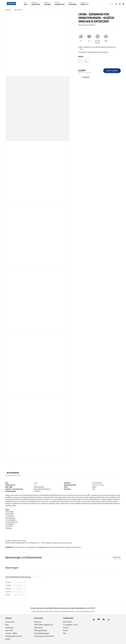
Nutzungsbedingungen (42, 633)
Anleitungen (9, 628)
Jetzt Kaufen (112, 71)
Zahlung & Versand (41, 630)
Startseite (8, 10)
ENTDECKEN (36, 4)
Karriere (66, 628)
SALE (26, 4)
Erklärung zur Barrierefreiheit (44, 636)
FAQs (7, 625)
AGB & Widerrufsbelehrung (43, 625)
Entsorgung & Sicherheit (14, 636)
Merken (85, 77)
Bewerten (117, 557)
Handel (8, 639)
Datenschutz (38, 628)
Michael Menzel (91, 25)
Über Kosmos (67, 622)
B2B (64, 633)
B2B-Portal (9, 630)
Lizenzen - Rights (11, 633)
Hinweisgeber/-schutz (70, 625)
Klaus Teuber (82, 25)
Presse (65, 630)
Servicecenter (10, 622)
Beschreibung (13, 473)
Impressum (38, 622)
